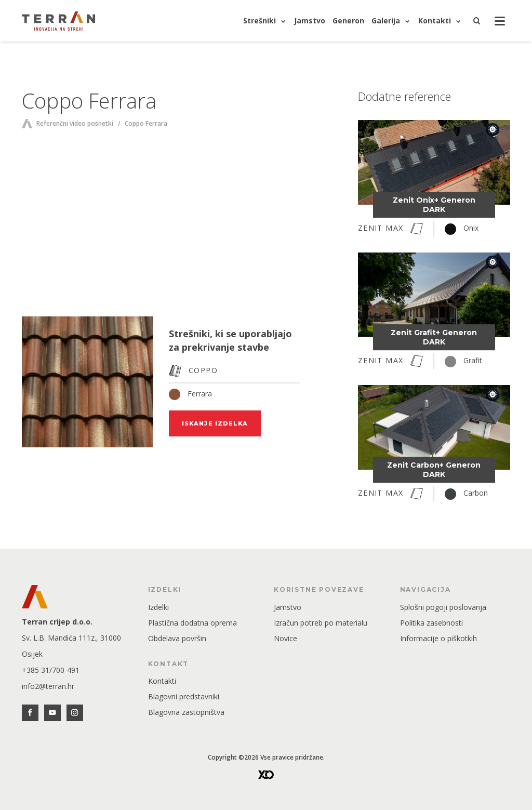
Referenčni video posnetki (75, 123)
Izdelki (158, 607)
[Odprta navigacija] (500, 22)
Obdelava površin (177, 638)
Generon (348, 21)
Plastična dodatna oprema (192, 623)
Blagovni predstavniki (184, 696)
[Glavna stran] (58, 21)
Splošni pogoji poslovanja (443, 607)
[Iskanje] (477, 21)
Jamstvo (310, 21)
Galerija (386, 21)
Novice (285, 638)
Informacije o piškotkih (438, 638)
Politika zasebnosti (431, 623)
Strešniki (260, 21)
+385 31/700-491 (51, 670)
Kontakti (435, 21)
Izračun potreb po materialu (321, 623)
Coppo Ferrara (146, 123)
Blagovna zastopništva (186, 712)
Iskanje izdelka (215, 423)
